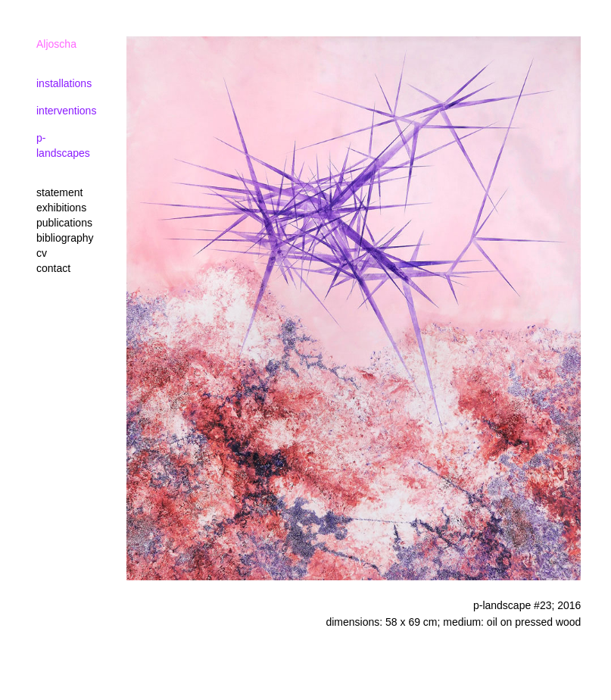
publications (64, 223)
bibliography (65, 238)
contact (53, 268)
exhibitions (61, 208)
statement (59, 192)
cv (42, 253)
